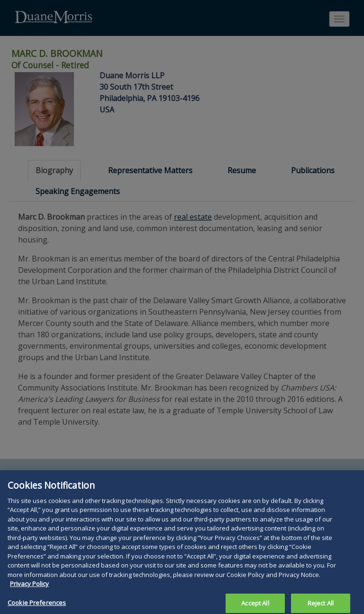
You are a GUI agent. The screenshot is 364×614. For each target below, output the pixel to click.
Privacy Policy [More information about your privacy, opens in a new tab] (29, 588)
